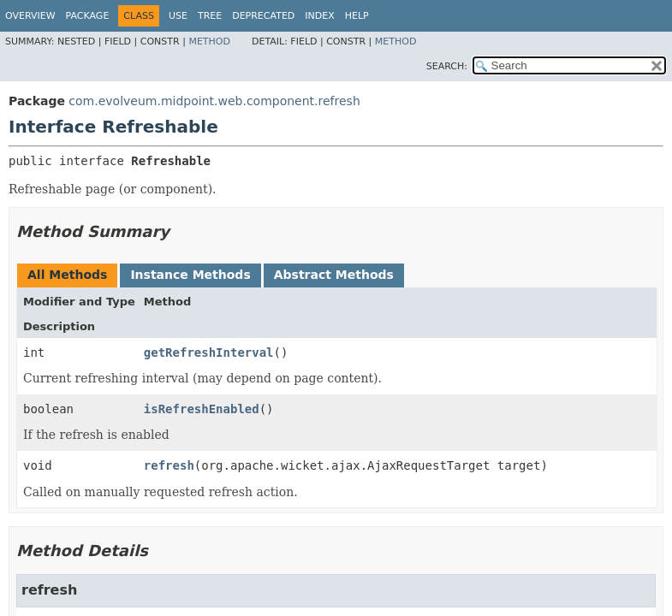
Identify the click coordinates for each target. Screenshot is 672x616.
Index (319, 16)
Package (88, 16)
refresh (169, 465)
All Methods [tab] (67, 275)
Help (357, 16)
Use (178, 16)
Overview (30, 16)
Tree (210, 16)
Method (209, 41)
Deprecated (263, 16)
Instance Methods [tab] (190, 275)
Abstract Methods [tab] (334, 275)
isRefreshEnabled (202, 409)
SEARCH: (447, 66)
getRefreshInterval (209, 352)
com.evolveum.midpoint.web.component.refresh (214, 101)
